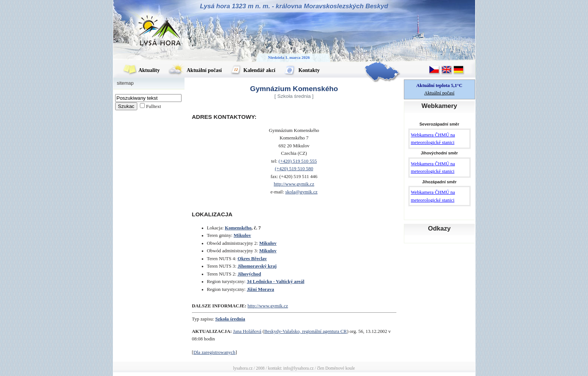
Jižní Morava (260, 289)
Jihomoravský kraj (257, 266)
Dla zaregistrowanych (214, 352)
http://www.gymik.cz (294, 184)
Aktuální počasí (195, 70)
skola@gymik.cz (301, 192)
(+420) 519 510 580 (294, 169)
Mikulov (242, 235)
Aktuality (141, 70)
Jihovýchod (249, 274)
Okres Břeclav (252, 259)
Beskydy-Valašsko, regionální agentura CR (306, 331)
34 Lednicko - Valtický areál (275, 282)
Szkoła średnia (230, 319)
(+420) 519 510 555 (298, 161)
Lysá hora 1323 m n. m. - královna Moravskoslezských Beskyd (294, 6)
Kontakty (302, 70)
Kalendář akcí (253, 70)
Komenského (238, 228)
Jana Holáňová (247, 331)
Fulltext (153, 106)
